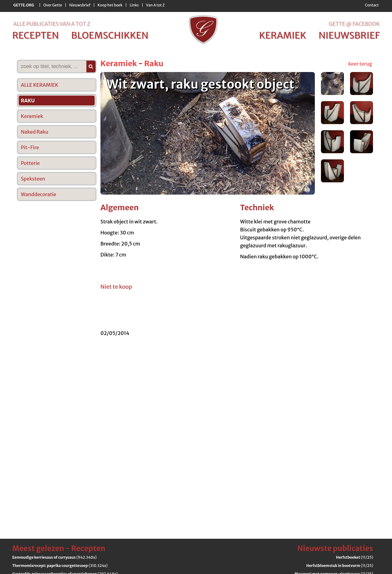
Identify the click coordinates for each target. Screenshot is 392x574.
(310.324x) (60, 566)
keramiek (283, 35)
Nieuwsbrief (80, 5)
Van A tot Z (155, 5)
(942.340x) (55, 557)
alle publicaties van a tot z (52, 24)
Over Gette (53, 5)
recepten (36, 35)
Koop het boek (110, 5)
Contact (372, 5)
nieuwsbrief (349, 35)
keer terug (360, 64)
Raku (154, 63)
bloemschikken (110, 35)
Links (134, 5)
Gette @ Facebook (354, 24)
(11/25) (354, 557)
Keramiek (119, 63)
